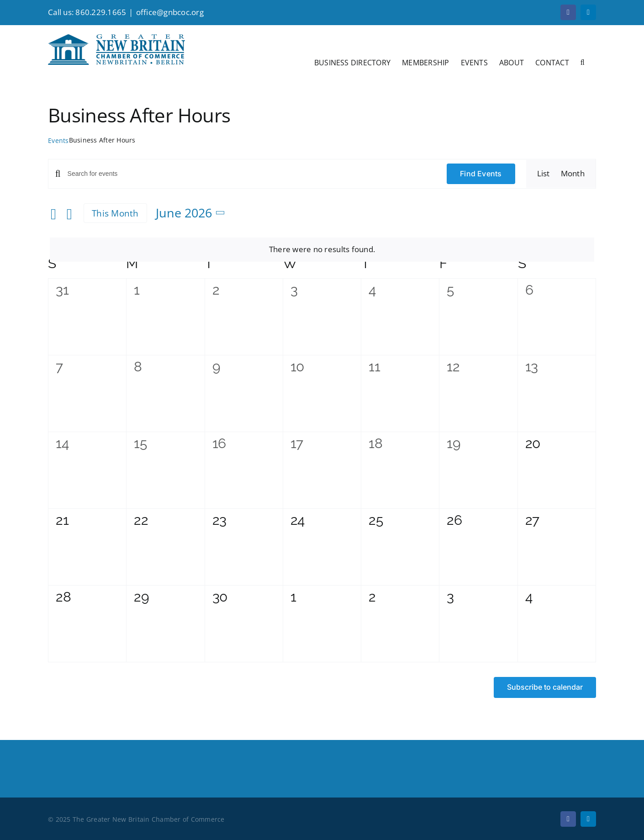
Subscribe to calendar (545, 687)
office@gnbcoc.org (170, 12)
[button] (583, 62)
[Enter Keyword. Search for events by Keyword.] (252, 174)
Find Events (481, 174)
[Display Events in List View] (544, 174)
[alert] (322, 249)
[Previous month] (53, 214)
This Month (115, 213)
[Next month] (69, 214)
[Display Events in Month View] (573, 174)
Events (58, 140)
